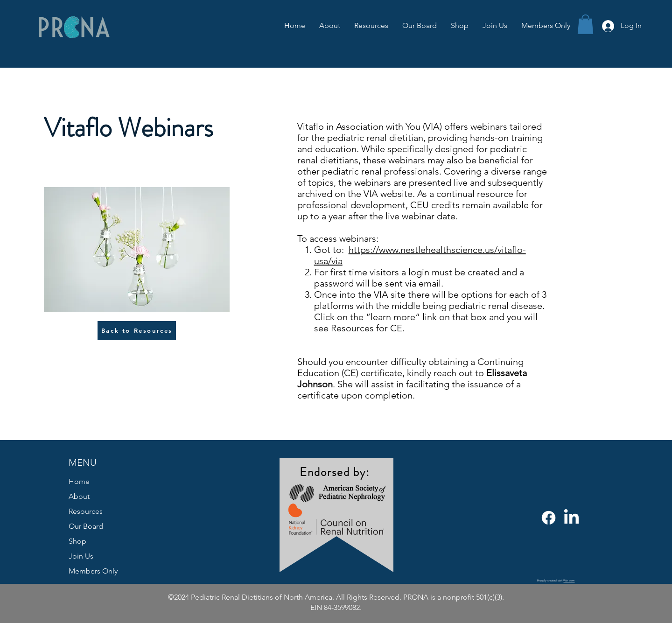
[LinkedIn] (571, 518)
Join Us (81, 556)
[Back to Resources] (137, 330)
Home (79, 481)
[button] (585, 24)
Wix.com (569, 581)
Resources (86, 511)
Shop (77, 541)
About (79, 496)
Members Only (93, 571)
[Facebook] (549, 518)
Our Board (86, 526)
